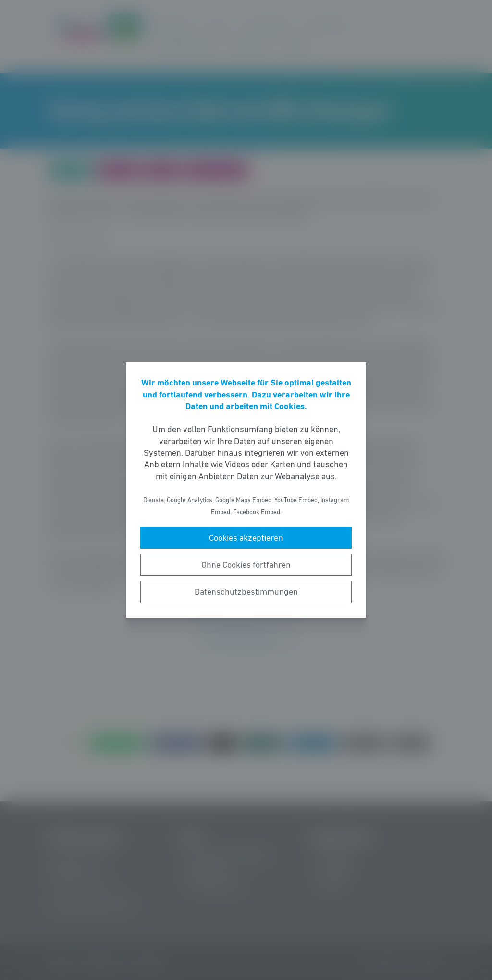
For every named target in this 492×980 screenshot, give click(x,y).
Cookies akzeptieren (246, 538)
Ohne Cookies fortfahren (246, 565)
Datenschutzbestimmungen (246, 592)
